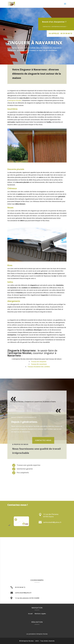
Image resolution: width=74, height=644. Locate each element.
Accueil (30, 614)
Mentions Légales (40, 614)
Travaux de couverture (39, 364)
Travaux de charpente (39, 362)
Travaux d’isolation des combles (39, 367)
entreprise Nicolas (15, 100)
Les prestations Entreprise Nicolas (37, 634)
